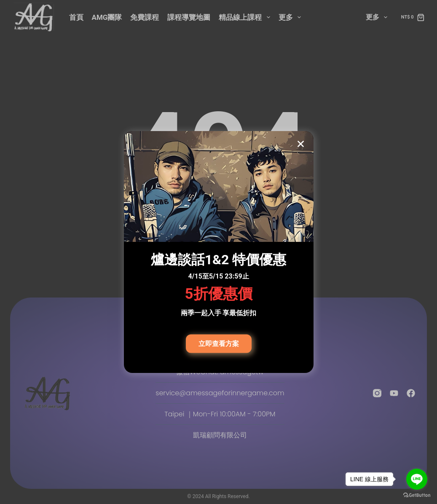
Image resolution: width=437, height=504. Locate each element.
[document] (218, 252)
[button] (301, 144)
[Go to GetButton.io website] (417, 495)
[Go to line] (417, 479)
